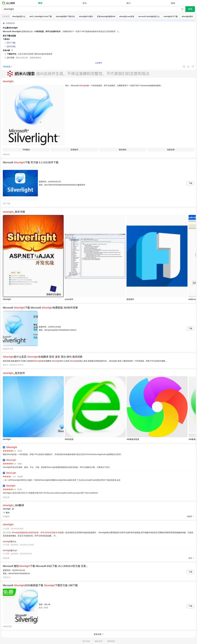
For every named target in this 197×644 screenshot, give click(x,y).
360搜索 (9, 3)
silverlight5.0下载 (171, 16)
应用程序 (74, 150)
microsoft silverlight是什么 (149, 16)
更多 (190, 558)
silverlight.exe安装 (127, 16)
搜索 (190, 9)
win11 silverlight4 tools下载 (41, 16)
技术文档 (11, 46)
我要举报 (111, 641)
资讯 (85, 3)
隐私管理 (99, 641)
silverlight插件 (187, 16)
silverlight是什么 (19, 16)
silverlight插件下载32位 (65, 16)
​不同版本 (26, 150)
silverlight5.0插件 (86, 16)
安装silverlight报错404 (106, 16)
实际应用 (171, 150)
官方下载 (11, 43)
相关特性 (123, 150)
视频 (173, 3)
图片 (129, 3)
